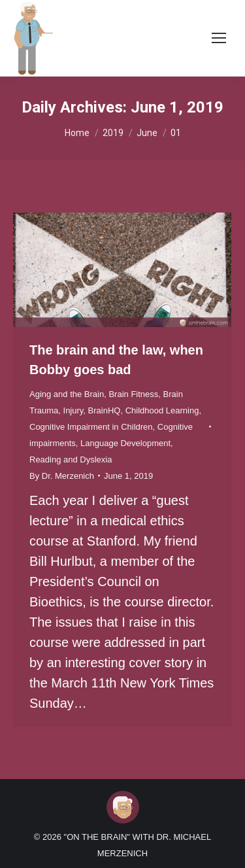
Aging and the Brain (67, 394)
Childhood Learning (162, 410)
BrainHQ (105, 410)
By (62, 476)
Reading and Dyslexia (71, 460)
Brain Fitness (133, 394)
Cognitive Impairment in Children (91, 427)
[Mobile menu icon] (219, 38)
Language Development (125, 443)
